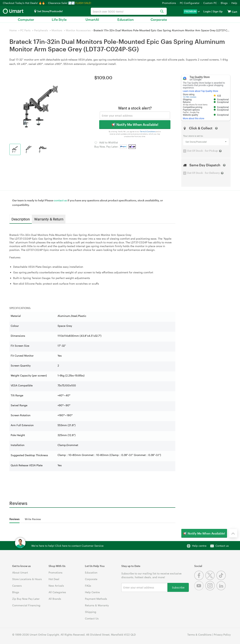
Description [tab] (21, 219)
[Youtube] (200, 589)
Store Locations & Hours (27, 579)
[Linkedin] (222, 589)
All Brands (55, 599)
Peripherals (41, 30)
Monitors (57, 30)
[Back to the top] (233, 533)
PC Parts (25, 30)
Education (126, 19)
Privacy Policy (222, 635)
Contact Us (92, 618)
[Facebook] (200, 579)
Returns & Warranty (97, 605)
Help (234, 3)
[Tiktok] (222, 579)
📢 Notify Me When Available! (135, 124)
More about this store (193, 118)
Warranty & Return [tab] (49, 219)
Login (207, 11)
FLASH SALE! (83, 3)
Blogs (224, 3)
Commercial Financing (26, 605)
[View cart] (229, 11)
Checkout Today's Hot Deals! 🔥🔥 (24, 3)
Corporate (159, 19)
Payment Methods (96, 599)
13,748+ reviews (190, 97)
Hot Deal (54, 579)
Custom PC (210, 3)
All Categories (57, 592)
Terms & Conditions (148, 132)
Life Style (59, 19)
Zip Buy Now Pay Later (26, 599)
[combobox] (129, 11)
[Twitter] (211, 579)
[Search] (162, 12)
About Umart (20, 572)
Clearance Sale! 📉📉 (61, 3)
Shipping (91, 612)
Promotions (169, 3)
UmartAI (92, 19)
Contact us (222, 546)
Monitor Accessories (78, 30)
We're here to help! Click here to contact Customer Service (67, 546)
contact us (60, 200)
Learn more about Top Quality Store (200, 91)
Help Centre (92, 592)
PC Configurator (190, 3)
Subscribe (178, 587)
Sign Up (217, 11)
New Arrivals (56, 586)
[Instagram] (211, 589)
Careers (17, 586)
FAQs (88, 586)
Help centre (199, 546)
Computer (26, 19)
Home (13, 30)
